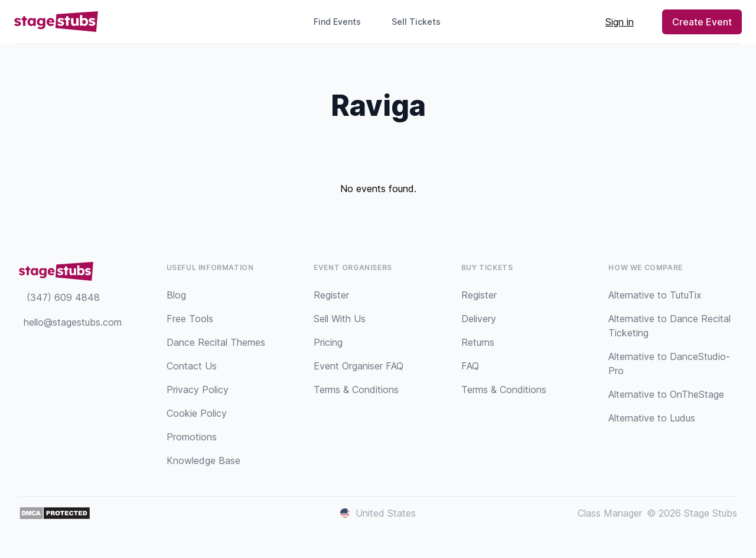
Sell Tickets (421, 22)
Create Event (702, 22)
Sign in (620, 22)
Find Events (337, 22)
